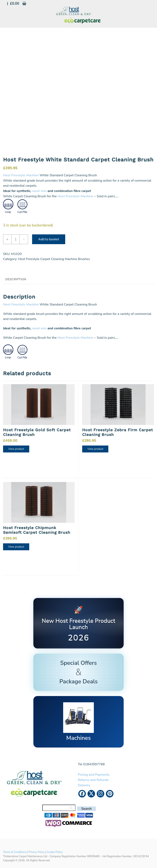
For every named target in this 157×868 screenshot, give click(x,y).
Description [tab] (16, 279)
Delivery (84, 785)
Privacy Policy (37, 852)
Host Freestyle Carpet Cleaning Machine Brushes (54, 259)
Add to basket (49, 239)
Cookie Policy (55, 852)
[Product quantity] (16, 239)
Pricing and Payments (94, 775)
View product (16, 449)
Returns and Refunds (93, 780)
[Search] (59, 808)
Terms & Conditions (15, 852)
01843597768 (94, 764)
